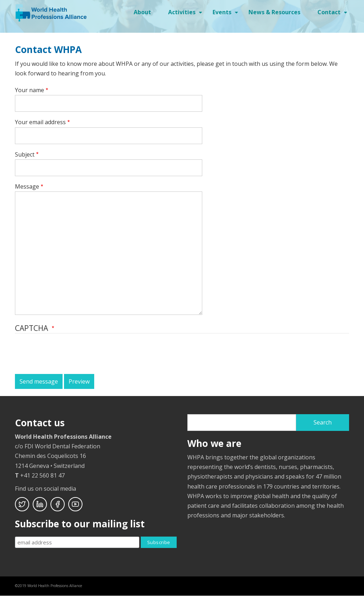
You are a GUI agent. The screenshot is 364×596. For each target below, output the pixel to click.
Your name (30, 90)
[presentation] (69, 354)
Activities (186, 15)
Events (226, 15)
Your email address (40, 122)
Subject (25, 154)
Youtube (75, 504)
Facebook (58, 504)
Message (27, 186)
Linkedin (40, 504)
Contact (333, 15)
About (142, 12)
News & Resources (274, 12)
